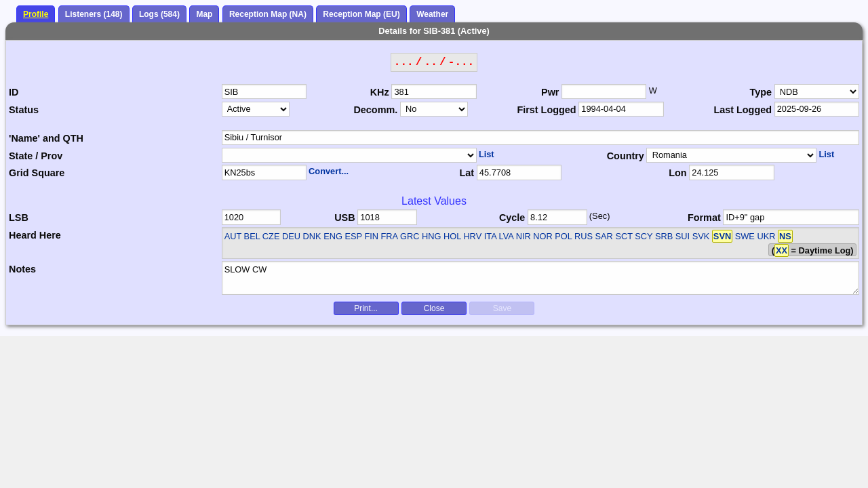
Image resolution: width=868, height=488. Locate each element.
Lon (677, 173)
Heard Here (35, 235)
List (487, 154)
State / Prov (36, 156)
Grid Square (37, 173)
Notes (22, 269)
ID (14, 92)
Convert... (329, 171)
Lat (467, 173)
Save (502, 308)
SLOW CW (541, 278)
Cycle (512, 218)
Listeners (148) (94, 14)
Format (704, 218)
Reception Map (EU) (361, 14)
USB (344, 218)
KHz (380, 92)
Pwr (550, 92)
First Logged (546, 110)
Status (24, 110)
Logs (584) (159, 14)
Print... (366, 308)
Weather (432, 14)
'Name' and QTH (46, 138)
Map (204, 14)
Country (626, 156)
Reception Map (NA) (268, 14)
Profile (36, 14)
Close (434, 308)
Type (761, 92)
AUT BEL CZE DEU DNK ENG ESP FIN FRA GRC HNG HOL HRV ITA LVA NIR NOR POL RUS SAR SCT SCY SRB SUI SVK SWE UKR (500, 236)
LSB (19, 218)
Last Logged (743, 110)
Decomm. (375, 110)
